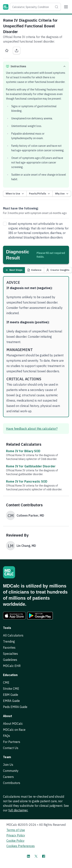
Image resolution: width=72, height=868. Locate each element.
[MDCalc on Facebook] (44, 856)
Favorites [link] (9, 648)
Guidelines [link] (10, 660)
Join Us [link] (8, 765)
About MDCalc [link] (13, 724)
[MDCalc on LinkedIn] (28, 856)
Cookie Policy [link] (15, 841)
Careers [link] (8, 777)
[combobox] (32, 7)
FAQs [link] (7, 736)
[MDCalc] (6, 7)
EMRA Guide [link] (11, 701)
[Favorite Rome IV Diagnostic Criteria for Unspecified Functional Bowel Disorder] (7, 51)
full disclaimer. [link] (18, 810)
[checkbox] (5, 224)
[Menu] (66, 7)
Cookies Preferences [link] (21, 846)
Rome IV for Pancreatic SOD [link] (27, 481)
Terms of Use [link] (16, 830)
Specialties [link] (10, 654)
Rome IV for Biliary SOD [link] (23, 451)
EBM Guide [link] (11, 695)
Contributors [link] (12, 783)
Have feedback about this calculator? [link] (32, 429)
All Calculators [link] (13, 635)
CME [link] (6, 683)
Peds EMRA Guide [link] (15, 707)
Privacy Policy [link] (16, 835)
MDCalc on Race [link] (14, 730)
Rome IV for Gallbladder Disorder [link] (31, 466)
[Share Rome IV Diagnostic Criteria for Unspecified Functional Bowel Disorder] (17, 51)
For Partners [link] (12, 742)
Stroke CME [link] (11, 689)
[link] (14, 616)
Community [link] (11, 771)
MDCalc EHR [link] (12, 666)
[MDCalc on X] (36, 856)
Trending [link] (9, 641)
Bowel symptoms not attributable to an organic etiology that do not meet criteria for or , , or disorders (38, 231)
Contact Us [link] (11, 748)
